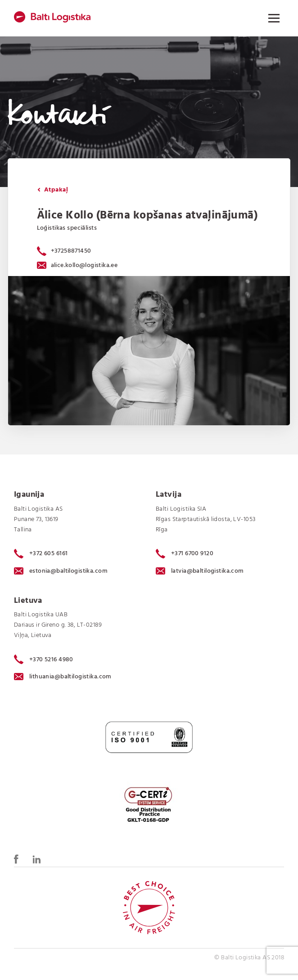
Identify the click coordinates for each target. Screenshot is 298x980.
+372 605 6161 (41, 554)
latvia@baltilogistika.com (200, 571)
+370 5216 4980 (44, 659)
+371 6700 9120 (185, 554)
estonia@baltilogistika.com (61, 571)
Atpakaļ (53, 190)
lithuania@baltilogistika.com (63, 677)
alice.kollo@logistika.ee (77, 265)
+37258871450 (71, 251)
